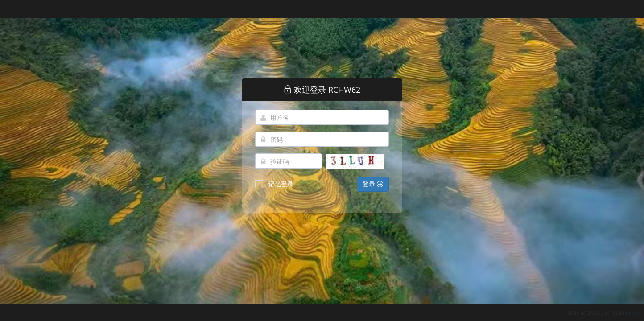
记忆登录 (274, 184)
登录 (373, 184)
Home (631, 313)
